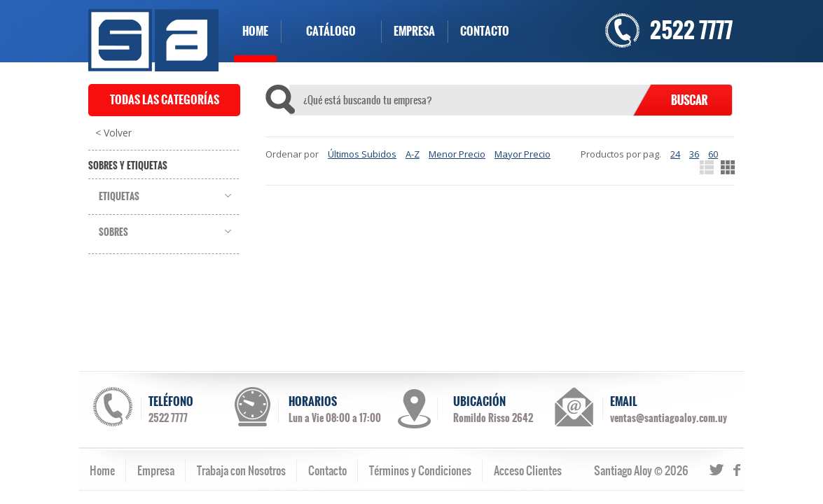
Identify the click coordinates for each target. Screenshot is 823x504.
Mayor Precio (523, 154)
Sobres (113, 232)
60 (713, 154)
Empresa (156, 470)
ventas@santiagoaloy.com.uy (669, 418)
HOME (255, 31)
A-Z (413, 154)
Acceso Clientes (528, 470)
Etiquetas (119, 197)
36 (694, 154)
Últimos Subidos (362, 154)
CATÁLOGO (331, 31)
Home (102, 470)
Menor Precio (457, 154)
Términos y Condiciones (420, 470)
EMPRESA (414, 31)
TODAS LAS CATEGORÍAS (165, 100)
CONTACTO (485, 31)
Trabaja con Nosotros (241, 470)
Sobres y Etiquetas (128, 166)
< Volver (113, 133)
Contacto (327, 470)
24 (675, 154)
